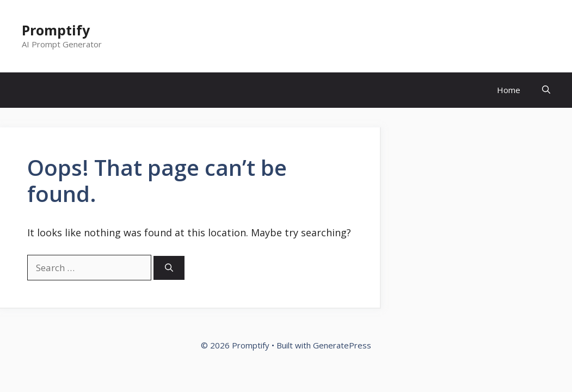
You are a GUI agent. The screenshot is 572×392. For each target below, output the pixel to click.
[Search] (169, 268)
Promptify (56, 30)
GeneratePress (342, 345)
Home (509, 90)
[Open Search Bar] (546, 90)
